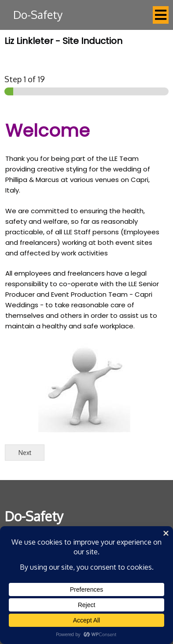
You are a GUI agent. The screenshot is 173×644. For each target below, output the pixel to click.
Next (25, 453)
